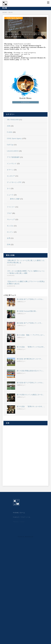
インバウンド (12, 164)
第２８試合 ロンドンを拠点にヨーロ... (30, 395)
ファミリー (11, 207)
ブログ (9, 213)
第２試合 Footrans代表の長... (27, 311)
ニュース (10, 195)
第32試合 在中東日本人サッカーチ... (30, 359)
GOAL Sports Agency (14, 138)
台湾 (9, 238)
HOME (5, 12)
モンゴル (10, 226)
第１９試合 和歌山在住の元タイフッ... (30, 371)
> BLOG (10, 12)
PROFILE (25, 102)
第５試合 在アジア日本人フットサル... (30, 383)
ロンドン (10, 232)
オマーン (10, 170)
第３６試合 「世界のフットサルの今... (31, 347)
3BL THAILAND (13, 120)
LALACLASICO (13, 151)
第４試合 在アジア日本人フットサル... (30, 299)
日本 (9, 244)
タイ (9, 188)
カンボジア (11, 176)
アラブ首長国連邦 (13, 157)
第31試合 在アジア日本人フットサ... (30, 323)
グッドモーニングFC (14, 182)
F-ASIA (10, 132)
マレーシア (11, 219)
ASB (9, 126)
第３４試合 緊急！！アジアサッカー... (31, 335)
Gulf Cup (10, 145)
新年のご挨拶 (15, 199)
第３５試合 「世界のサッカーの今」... (31, 406)
